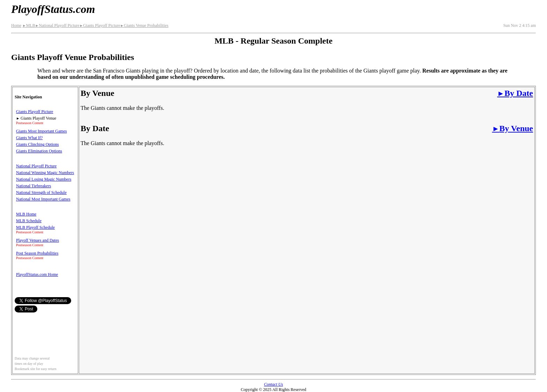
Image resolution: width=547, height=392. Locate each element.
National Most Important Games (43, 199)
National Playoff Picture (57, 25)
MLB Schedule (29, 221)
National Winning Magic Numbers (45, 173)
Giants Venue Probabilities (144, 25)
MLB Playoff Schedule (35, 227)
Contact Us (273, 384)
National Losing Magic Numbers (44, 179)
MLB (29, 25)
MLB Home (26, 214)
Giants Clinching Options (38, 144)
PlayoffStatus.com (53, 9)
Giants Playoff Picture (100, 25)
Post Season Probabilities (37, 253)
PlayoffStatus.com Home (37, 274)
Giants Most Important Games (42, 131)
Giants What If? (29, 138)
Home (16, 25)
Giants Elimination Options (39, 151)
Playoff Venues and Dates (38, 240)
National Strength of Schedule (41, 193)
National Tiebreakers (33, 186)
